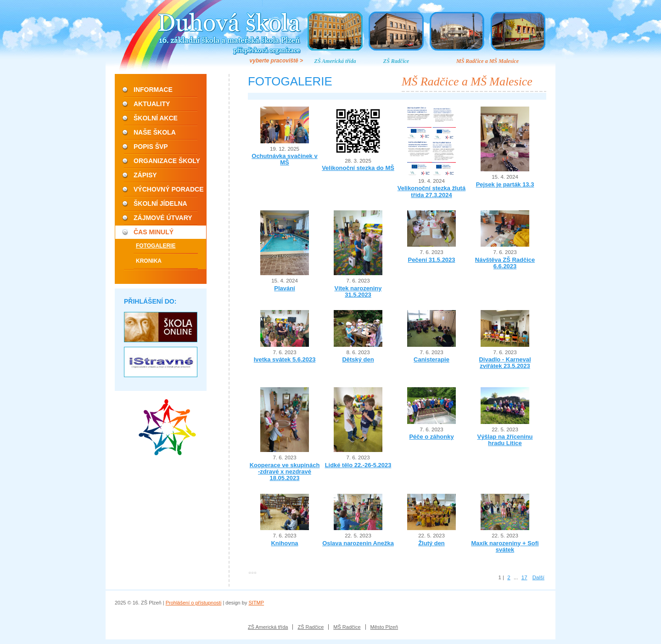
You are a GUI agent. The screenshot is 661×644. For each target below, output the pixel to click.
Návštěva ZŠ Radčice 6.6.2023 (505, 263)
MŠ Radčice (347, 627)
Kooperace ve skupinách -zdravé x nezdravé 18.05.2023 (285, 472)
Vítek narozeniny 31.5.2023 (358, 291)
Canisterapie (431, 359)
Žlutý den (431, 543)
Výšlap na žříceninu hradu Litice (505, 440)
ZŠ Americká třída (335, 61)
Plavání (284, 288)
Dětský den (358, 359)
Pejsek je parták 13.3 (505, 184)
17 (524, 577)
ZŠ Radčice (396, 61)
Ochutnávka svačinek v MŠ (284, 159)
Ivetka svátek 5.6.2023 (285, 359)
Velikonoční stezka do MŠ (358, 168)
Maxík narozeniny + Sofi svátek (505, 546)
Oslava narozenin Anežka (358, 543)
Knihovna (284, 543)
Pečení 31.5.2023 (432, 260)
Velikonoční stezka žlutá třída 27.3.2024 (431, 191)
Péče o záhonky (431, 437)
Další (538, 577)
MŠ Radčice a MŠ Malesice (487, 61)
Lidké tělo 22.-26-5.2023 (358, 465)
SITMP (256, 603)
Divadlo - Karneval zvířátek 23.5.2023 (505, 363)
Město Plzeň (384, 627)
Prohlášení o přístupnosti (194, 603)
